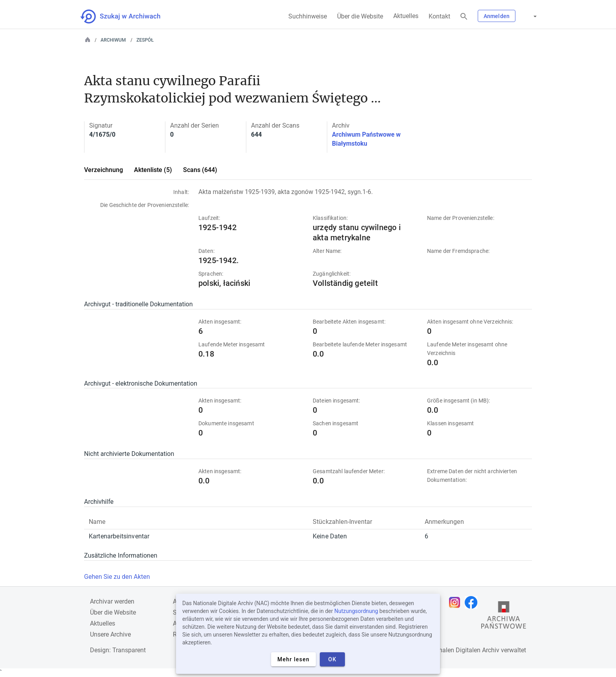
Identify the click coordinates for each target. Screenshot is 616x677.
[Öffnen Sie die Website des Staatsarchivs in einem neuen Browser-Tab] (504, 617)
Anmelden (497, 16)
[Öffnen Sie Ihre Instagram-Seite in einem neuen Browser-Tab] (456, 602)
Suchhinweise (308, 16)
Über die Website (360, 16)
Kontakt (439, 16)
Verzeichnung (104, 170)
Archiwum (113, 40)
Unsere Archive (110, 634)
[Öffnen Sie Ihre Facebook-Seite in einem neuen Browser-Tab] (473, 602)
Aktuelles (406, 16)
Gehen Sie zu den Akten (117, 577)
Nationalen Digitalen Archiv (462, 650)
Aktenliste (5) (153, 170)
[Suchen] (464, 17)
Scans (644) (200, 170)
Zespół (145, 40)
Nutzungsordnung (356, 611)
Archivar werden (112, 601)
